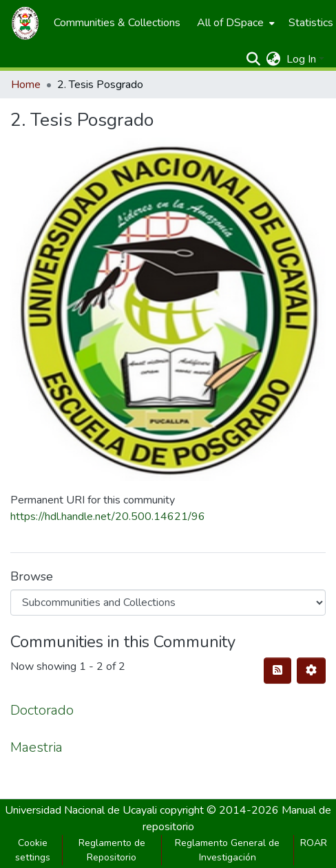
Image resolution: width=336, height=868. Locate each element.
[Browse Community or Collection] (168, 603)
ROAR (314, 843)
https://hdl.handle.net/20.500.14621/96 (108, 517)
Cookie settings (33, 850)
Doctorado (42, 710)
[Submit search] (254, 59)
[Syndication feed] (277, 671)
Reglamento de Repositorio (112, 850)
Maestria (36, 747)
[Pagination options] (311, 671)
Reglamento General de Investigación (227, 850)
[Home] (25, 23)
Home (26, 85)
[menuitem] (117, 23)
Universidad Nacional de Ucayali (82, 810)
